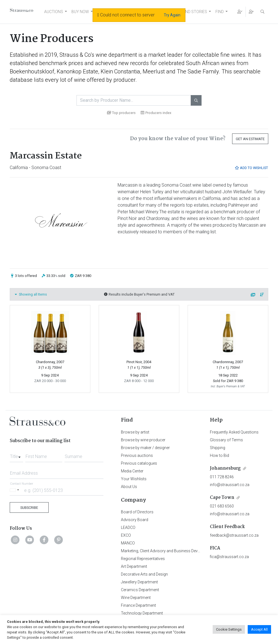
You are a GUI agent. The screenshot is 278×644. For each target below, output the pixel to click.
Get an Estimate (250, 139)
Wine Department (136, 598)
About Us (129, 487)
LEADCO (128, 527)
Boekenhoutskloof (32, 71)
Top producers (121, 113)
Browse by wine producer (143, 440)
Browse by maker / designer (145, 448)
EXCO (126, 535)
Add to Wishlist (251, 168)
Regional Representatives (143, 559)
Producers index (156, 113)
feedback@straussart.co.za (234, 535)
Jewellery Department (139, 582)
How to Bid (219, 455)
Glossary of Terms (226, 440)
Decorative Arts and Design (144, 574)
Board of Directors (137, 512)
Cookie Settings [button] (229, 629)
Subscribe (29, 508)
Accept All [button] (259, 629)
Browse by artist (135, 432)
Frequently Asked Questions (234, 432)
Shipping (218, 448)
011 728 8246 (222, 477)
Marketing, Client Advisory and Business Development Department (178, 551)
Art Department (134, 566)
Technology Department (142, 613)
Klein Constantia (120, 71)
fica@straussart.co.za (229, 557)
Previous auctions (137, 455)
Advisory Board (135, 520)
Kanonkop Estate (77, 71)
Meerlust (154, 71)
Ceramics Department (140, 590)
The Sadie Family (198, 71)
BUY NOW (80, 12)
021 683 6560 (222, 506)
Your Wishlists (134, 479)
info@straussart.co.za (230, 485)
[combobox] (16, 455)
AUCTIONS (54, 12)
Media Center (132, 471)
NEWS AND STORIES (189, 12)
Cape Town (222, 498)
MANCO (128, 543)
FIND (220, 12)
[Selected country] (15, 490)
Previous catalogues (139, 463)
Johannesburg (225, 468)
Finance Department (138, 605)
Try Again (172, 15)
